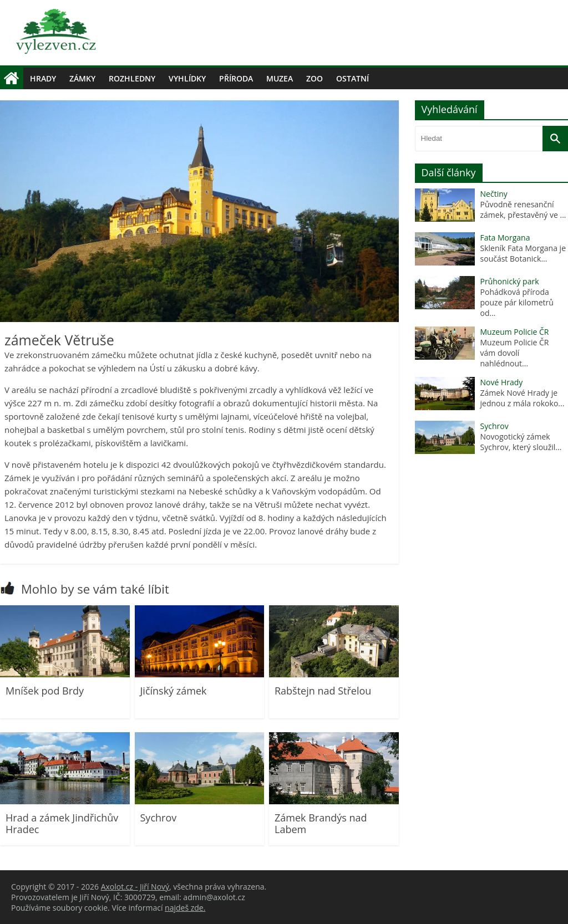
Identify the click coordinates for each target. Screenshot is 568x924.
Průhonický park (510, 281)
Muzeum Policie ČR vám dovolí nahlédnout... (516, 353)
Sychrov (159, 818)
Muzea (280, 78)
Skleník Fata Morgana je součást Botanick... (523, 253)
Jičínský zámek (174, 691)
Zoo (315, 78)
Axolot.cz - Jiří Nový (135, 887)
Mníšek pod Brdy (45, 691)
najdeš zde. (185, 908)
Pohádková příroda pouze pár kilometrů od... (517, 302)
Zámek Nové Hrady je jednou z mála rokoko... (523, 398)
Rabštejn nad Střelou (323, 691)
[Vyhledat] (555, 139)
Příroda (236, 78)
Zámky (82, 78)
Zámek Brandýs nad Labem (321, 824)
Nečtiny (494, 194)
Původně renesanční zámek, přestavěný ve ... (523, 210)
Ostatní (353, 78)
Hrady (43, 78)
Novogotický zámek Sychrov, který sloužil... (521, 442)
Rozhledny (132, 78)
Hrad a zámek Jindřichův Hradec (62, 824)
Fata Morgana (505, 238)
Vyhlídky (187, 78)
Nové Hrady (502, 382)
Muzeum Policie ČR (515, 332)
